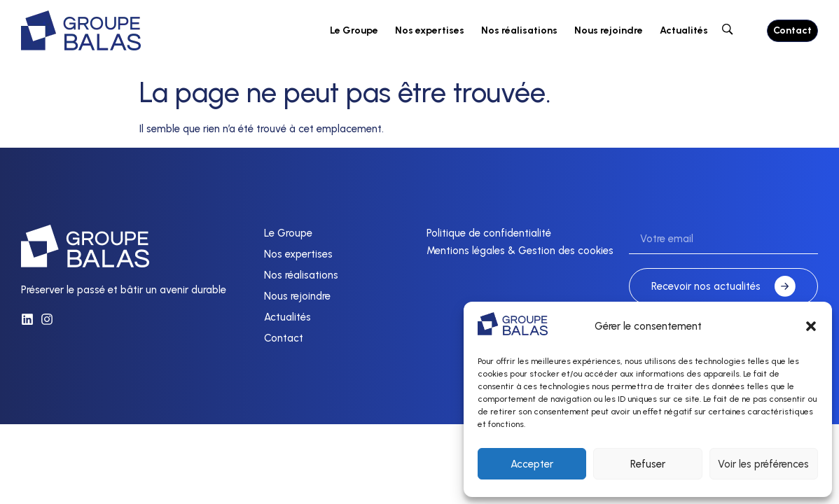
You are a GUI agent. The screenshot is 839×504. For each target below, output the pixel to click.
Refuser (648, 464)
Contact (284, 338)
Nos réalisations (519, 30)
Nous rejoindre (609, 30)
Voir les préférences (763, 464)
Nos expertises (430, 30)
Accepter (532, 464)
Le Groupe (354, 30)
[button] (811, 326)
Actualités (684, 30)
